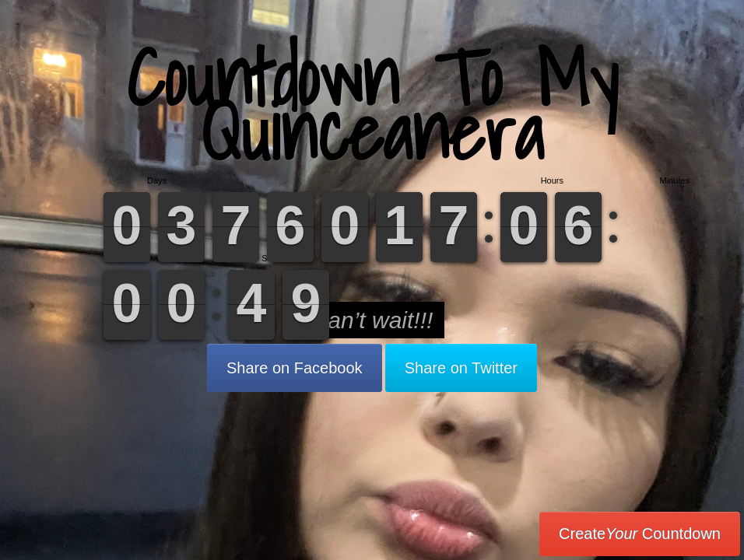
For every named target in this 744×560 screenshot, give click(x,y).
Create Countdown (640, 534)
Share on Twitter (461, 368)
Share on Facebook (295, 368)
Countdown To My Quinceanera (372, 105)
